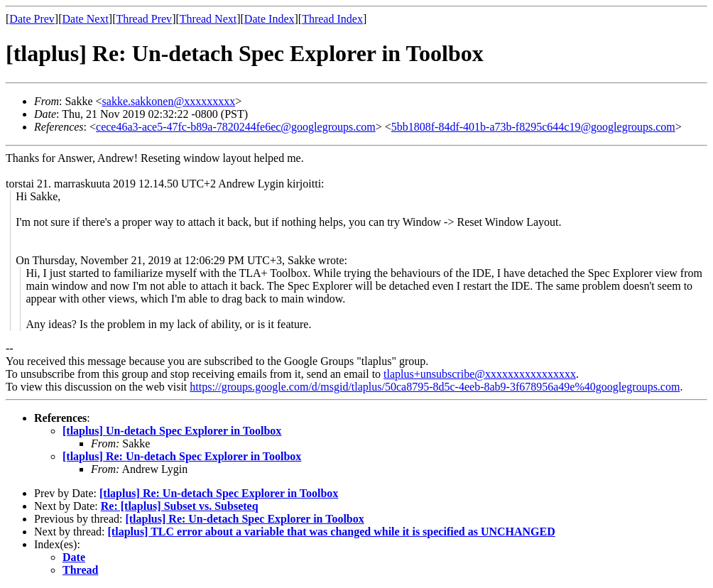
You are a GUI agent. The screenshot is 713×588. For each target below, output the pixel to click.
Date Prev (32, 19)
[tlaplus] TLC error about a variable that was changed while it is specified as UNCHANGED (332, 532)
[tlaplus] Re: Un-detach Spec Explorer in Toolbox (182, 456)
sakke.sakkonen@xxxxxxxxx (169, 101)
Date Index (270, 19)
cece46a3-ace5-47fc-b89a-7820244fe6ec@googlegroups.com (236, 127)
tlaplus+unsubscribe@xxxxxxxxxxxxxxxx (480, 374)
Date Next (86, 19)
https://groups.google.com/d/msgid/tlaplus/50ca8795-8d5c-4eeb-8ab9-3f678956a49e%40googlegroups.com (435, 387)
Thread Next (208, 19)
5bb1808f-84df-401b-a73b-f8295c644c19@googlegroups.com (533, 127)
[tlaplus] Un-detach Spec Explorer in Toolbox (172, 431)
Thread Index (332, 19)
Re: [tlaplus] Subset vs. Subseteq (180, 506)
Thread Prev (144, 19)
